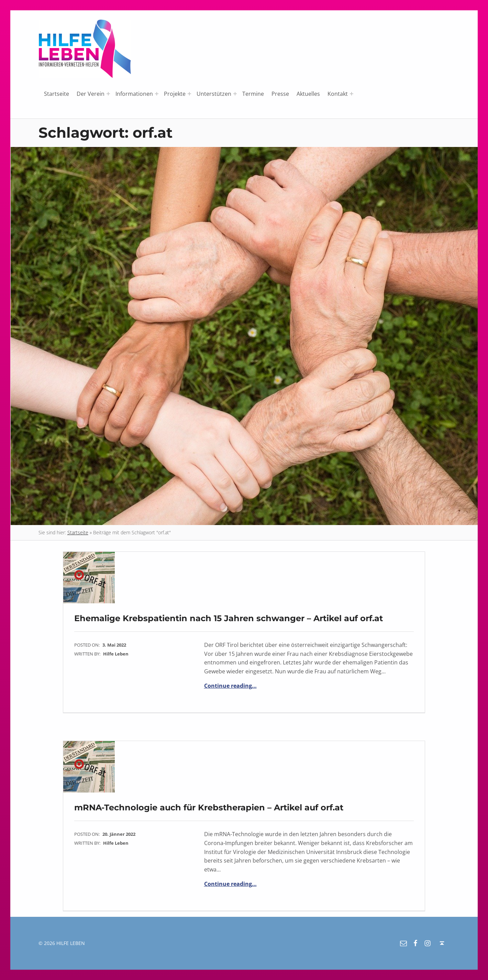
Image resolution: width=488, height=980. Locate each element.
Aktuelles (308, 94)
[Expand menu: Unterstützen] (235, 94)
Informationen (134, 94)
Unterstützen (214, 94)
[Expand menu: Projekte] (189, 94)
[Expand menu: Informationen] (157, 94)
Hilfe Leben (116, 654)
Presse (280, 94)
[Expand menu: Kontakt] (352, 94)
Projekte (175, 94)
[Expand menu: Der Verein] (108, 94)
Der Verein (91, 94)
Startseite (57, 94)
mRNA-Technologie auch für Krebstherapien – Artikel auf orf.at (209, 807)
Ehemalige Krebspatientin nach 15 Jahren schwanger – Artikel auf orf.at (229, 618)
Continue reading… (230, 686)
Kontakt (338, 94)
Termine (253, 94)
